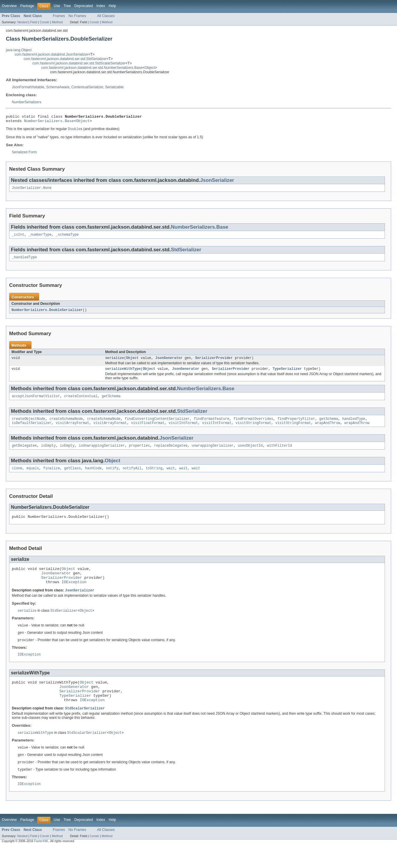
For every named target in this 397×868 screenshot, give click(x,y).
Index (101, 6)
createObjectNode (29, 425)
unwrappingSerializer (212, 453)
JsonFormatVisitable (28, 87)
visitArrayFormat (72, 430)
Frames (59, 16)
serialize (114, 363)
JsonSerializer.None (32, 190)
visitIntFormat (183, 430)
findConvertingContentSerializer (157, 425)
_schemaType (67, 238)
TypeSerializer (287, 374)
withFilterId (279, 453)
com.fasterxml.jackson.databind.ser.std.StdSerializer (65, 59)
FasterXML (41, 863)
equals (33, 476)
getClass (73, 476)
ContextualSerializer (87, 87)
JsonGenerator (169, 363)
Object (150, 68)
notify (112, 476)
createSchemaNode (66, 425)
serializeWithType (123, 374)
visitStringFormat (253, 430)
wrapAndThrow (328, 430)
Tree (67, 6)
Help (112, 6)
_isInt (18, 238)
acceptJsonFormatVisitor (36, 402)
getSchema (111, 402)
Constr (44, 22)
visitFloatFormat (148, 430)
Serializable (114, 87)
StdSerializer (186, 253)
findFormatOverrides (253, 425)
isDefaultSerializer (32, 430)
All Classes (106, 16)
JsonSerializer (217, 182)
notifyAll (132, 476)
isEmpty (49, 453)
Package (27, 6)
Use (57, 6)
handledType (354, 425)
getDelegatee (24, 453)
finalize (52, 476)
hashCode (93, 476)
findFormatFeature (211, 425)
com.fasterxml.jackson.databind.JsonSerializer (52, 54)
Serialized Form (24, 154)
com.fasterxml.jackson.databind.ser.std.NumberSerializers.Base (92, 68)
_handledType (24, 261)
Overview (9, 6)
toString (154, 476)
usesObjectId (250, 453)
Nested (23, 22)
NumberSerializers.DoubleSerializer (47, 314)
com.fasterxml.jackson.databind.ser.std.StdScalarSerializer (79, 63)
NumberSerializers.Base (49, 122)
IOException (74, 594)
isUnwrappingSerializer (102, 453)
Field (34, 22)
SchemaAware (58, 87)
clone (17, 476)
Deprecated (84, 6)
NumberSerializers (26, 102)
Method (57, 22)
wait (171, 476)
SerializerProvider (214, 363)
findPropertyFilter (296, 425)
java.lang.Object (19, 50)
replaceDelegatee (171, 453)
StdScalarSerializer (85, 728)
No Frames (77, 16)
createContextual (81, 402)
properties (139, 453)
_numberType (40, 238)
